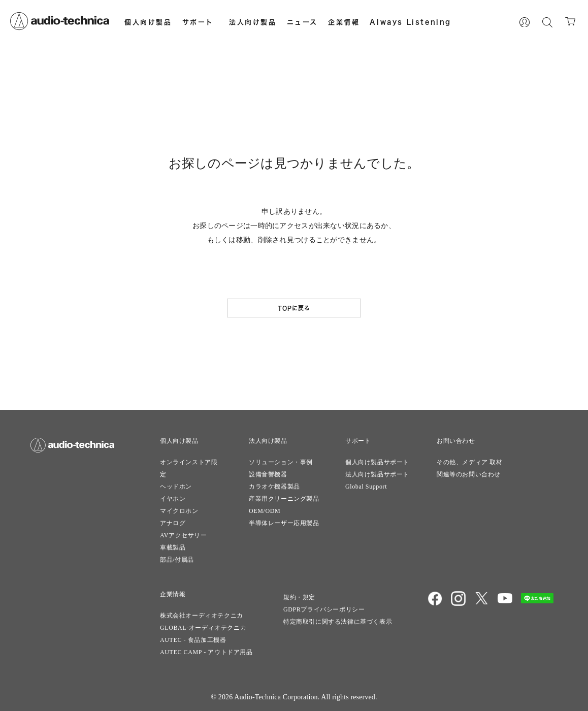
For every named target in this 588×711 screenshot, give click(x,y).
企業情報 (344, 22)
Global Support (366, 487)
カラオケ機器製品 (274, 487)
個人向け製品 (148, 22)
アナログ (173, 523)
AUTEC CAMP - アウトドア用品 (206, 652)
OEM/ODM (265, 511)
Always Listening (411, 22)
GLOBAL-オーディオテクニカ (203, 628)
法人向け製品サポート (377, 474)
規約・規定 (299, 597)
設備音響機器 (268, 474)
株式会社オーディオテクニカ (202, 616)
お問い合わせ (456, 441)
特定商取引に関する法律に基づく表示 (338, 622)
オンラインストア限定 (189, 468)
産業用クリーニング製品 (284, 499)
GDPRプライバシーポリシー (324, 609)
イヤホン (173, 499)
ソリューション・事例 (281, 462)
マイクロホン (179, 511)
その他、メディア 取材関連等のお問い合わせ (470, 468)
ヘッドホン (176, 487)
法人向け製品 (253, 22)
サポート (198, 22)
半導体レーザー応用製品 (284, 523)
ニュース (302, 22)
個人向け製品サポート (377, 462)
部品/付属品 (177, 560)
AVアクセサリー (184, 535)
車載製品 (173, 547)
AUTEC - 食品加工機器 (193, 640)
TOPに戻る (294, 308)
